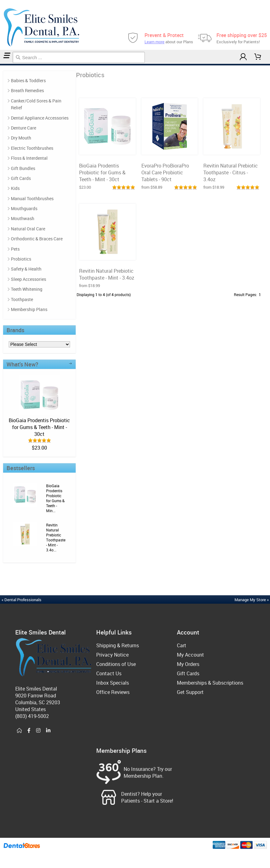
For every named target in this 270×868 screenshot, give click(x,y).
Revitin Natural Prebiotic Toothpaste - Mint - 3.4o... (56, 537)
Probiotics (2, 65)
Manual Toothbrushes (32, 198)
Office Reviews (113, 692)
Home (1, 65)
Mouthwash (23, 218)
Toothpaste (22, 299)
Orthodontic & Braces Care (37, 239)
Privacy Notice (112, 655)
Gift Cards (21, 178)
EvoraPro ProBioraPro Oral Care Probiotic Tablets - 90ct (165, 172)
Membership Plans (29, 309)
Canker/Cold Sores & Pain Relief (36, 104)
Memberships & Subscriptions (210, 683)
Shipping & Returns (118, 645)
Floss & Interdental (29, 158)
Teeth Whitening (27, 289)
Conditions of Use (116, 664)
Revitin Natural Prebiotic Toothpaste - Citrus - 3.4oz (231, 172)
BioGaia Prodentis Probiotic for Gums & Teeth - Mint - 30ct (39, 427)
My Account (190, 655)
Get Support (190, 692)
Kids (15, 188)
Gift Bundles (23, 168)
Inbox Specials (113, 683)
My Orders (188, 664)
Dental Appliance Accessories (40, 118)
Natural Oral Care (28, 229)
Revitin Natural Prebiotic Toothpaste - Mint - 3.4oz (107, 274)
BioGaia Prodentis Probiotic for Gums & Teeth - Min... (55, 498)
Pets (15, 249)
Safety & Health (26, 269)
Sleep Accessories (28, 279)
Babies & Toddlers (28, 80)
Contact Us (109, 673)
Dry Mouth (21, 138)
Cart (182, 645)
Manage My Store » (252, 600)
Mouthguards (24, 208)
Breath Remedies (27, 90)
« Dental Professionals (21, 600)
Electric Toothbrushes (32, 148)
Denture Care (24, 128)
